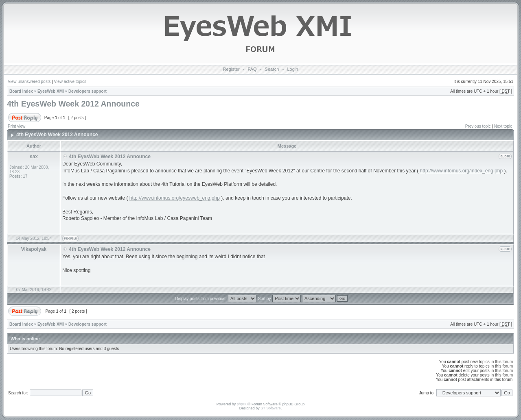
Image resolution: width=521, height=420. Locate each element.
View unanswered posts (29, 82)
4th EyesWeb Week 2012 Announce (73, 104)
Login (292, 69)
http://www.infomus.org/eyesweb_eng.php (175, 198)
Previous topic (478, 126)
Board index (21, 91)
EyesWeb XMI (51, 91)
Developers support (88, 91)
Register (231, 69)
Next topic (503, 126)
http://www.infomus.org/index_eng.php (461, 171)
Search (272, 69)
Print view (16, 126)
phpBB (242, 404)
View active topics (70, 82)
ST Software (270, 408)
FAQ (252, 69)
